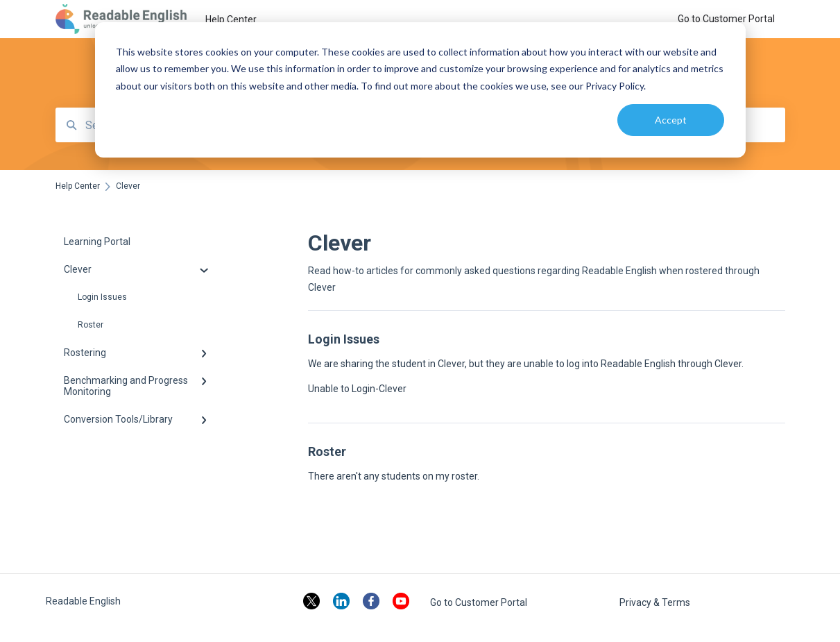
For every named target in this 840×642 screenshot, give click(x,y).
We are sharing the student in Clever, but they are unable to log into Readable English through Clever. (526, 364)
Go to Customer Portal (479, 602)
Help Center (231, 19)
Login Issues (102, 297)
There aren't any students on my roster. (394, 476)
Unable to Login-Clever (357, 389)
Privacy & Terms (655, 602)
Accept (671, 120)
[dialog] (420, 90)
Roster (91, 325)
